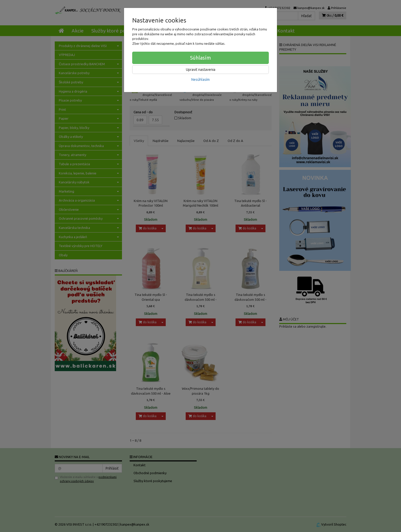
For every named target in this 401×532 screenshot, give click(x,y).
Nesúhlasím (201, 80)
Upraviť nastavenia (201, 70)
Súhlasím (201, 58)
